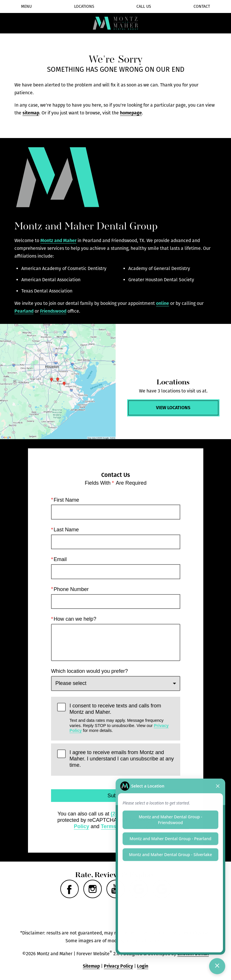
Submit (115, 796)
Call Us (144, 6)
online (163, 303)
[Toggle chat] (217, 966)
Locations (84, 6)
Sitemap (91, 966)
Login (143, 966)
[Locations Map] (58, 382)
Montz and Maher (58, 240)
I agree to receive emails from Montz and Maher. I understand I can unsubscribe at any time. (122, 759)
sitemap (31, 113)
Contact (202, 6)
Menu (26, 6)
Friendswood (53, 311)
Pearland (24, 311)
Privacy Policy (118, 966)
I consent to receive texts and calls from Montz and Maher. (122, 718)
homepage (131, 113)
